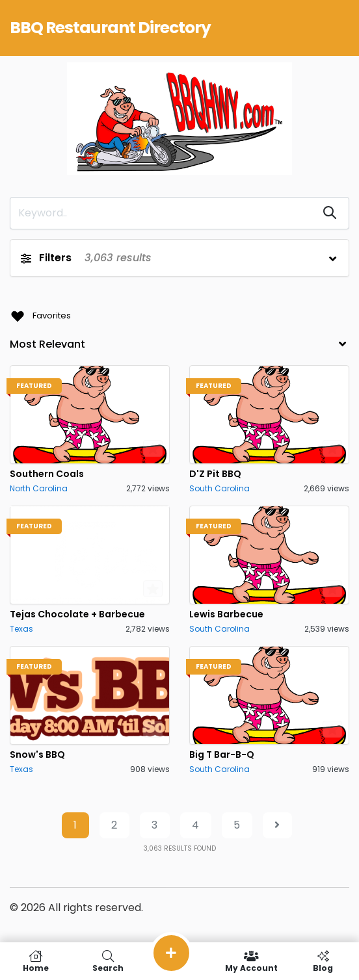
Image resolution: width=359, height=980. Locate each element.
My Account (251, 961)
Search (107, 961)
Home (36, 961)
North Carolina (39, 488)
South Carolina (219, 488)
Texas (21, 629)
